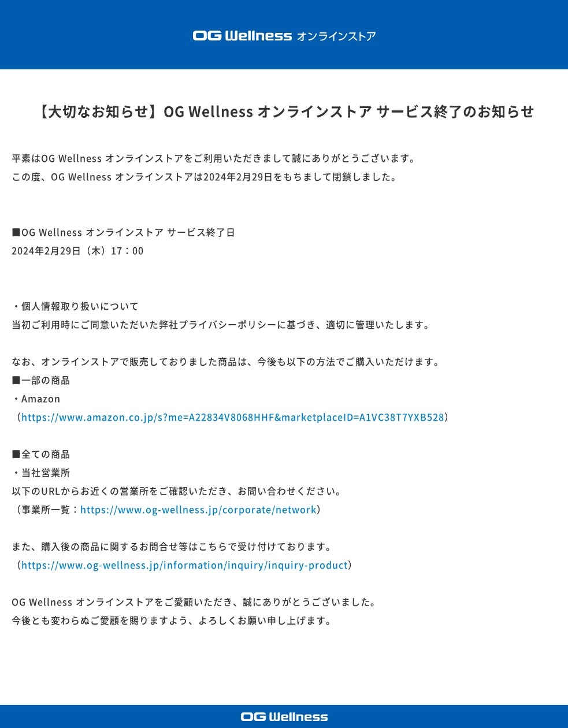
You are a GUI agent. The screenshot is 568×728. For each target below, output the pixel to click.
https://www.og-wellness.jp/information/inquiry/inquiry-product (185, 565)
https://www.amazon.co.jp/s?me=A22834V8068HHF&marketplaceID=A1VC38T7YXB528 (233, 417)
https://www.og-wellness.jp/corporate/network (198, 510)
